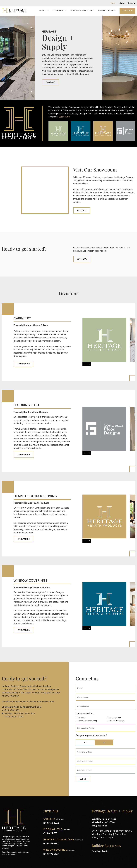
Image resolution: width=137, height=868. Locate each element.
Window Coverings (107, 11)
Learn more (64, 117)
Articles (121, 3)
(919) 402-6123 (51, 854)
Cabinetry (44, 11)
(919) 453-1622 (51, 823)
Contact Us (127, 11)
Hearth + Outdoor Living (83, 11)
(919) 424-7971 (51, 833)
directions (60, 819)
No (104, 743)
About (113, 3)
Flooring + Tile (60, 11)
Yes (85, 743)
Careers (131, 3)
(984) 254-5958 (51, 843)
